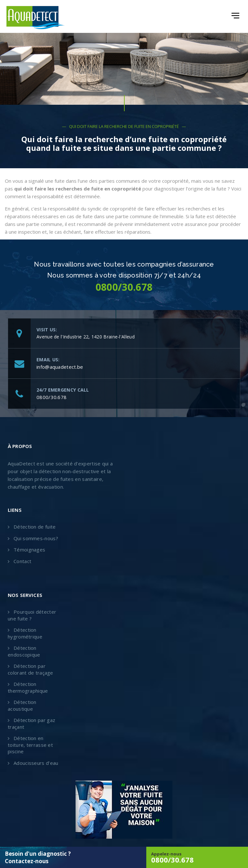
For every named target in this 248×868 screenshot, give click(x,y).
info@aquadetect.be (60, 367)
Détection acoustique (22, 705)
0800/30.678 (52, 397)
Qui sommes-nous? (36, 538)
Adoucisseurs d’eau (36, 763)
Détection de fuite (35, 527)
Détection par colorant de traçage (31, 669)
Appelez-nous (197, 858)
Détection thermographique (28, 687)
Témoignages (29, 550)
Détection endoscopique (24, 651)
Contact (22, 561)
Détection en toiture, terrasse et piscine (30, 745)
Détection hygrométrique (25, 633)
